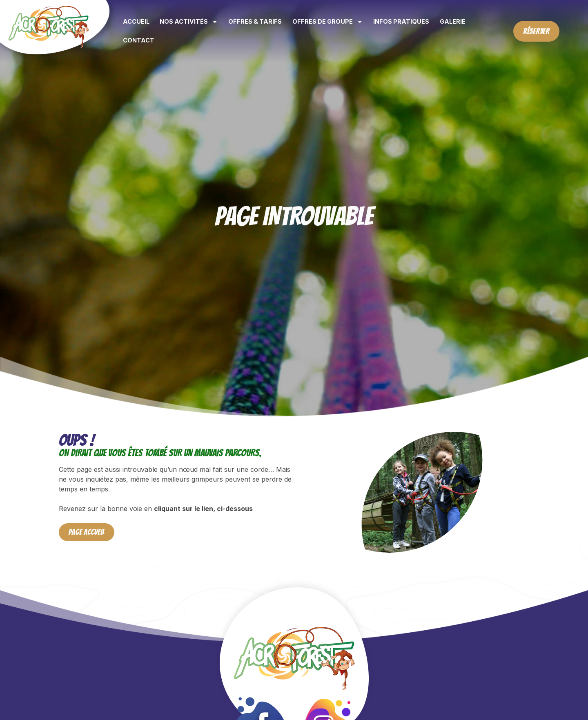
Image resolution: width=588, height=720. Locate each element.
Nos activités (189, 22)
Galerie (453, 21)
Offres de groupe (327, 22)
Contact (139, 40)
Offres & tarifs (255, 21)
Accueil (136, 21)
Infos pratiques (401, 21)
